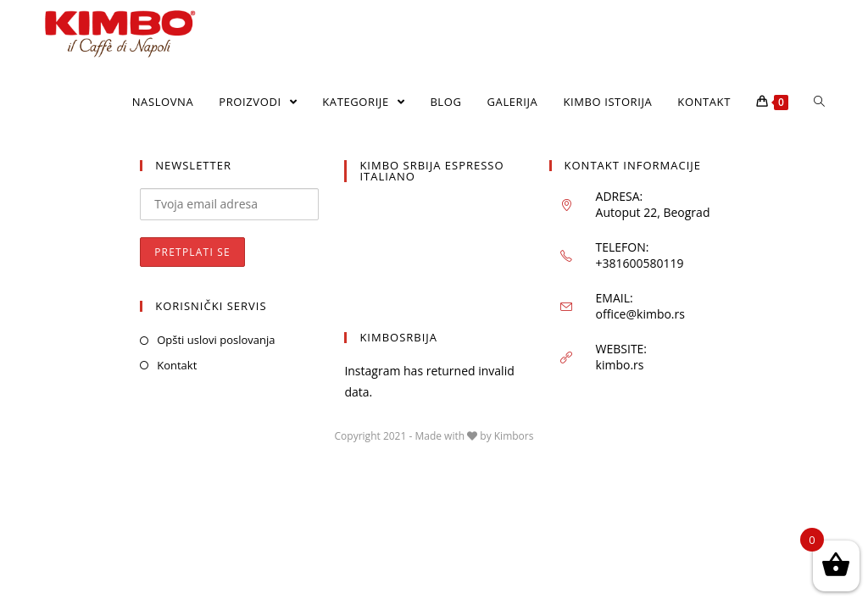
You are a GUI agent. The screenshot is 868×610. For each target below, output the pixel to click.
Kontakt (177, 365)
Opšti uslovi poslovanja (216, 340)
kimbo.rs (620, 365)
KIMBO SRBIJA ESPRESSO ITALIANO (431, 171)
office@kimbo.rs (640, 314)
